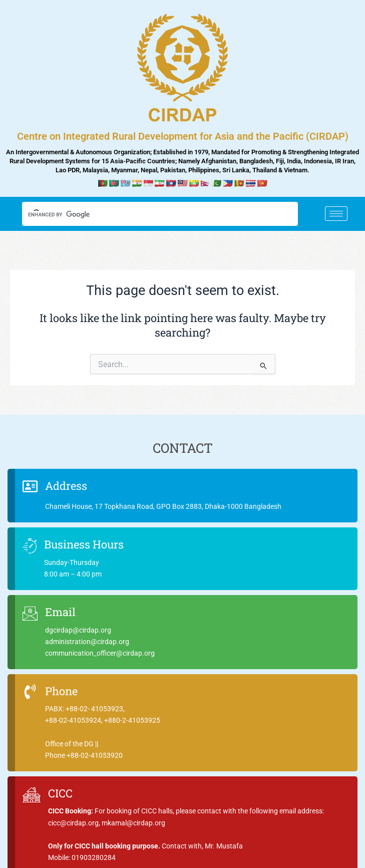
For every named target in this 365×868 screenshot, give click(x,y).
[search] (151, 215)
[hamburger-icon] (336, 214)
